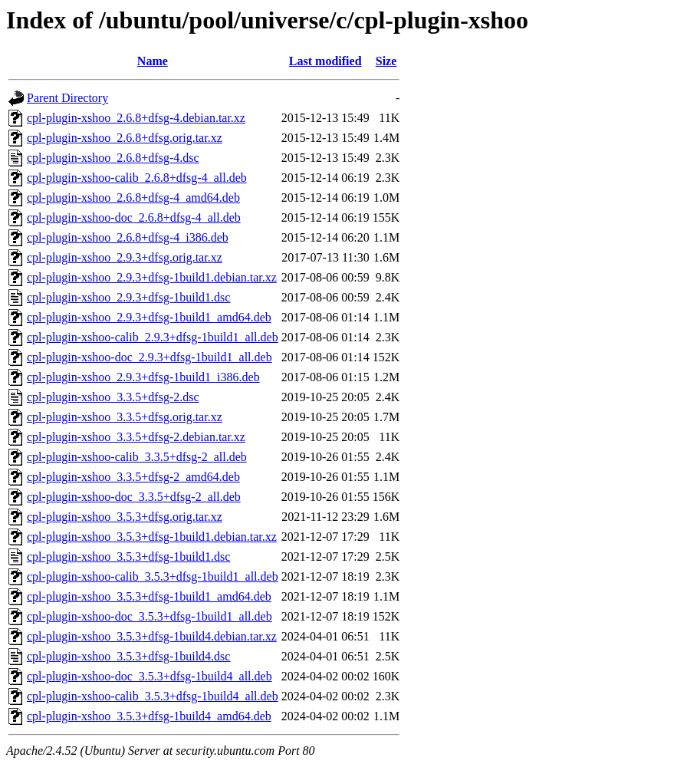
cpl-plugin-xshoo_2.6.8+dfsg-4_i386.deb (128, 237)
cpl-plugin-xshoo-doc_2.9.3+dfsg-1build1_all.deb (150, 357)
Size (386, 61)
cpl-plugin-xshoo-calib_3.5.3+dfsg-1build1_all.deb (153, 576)
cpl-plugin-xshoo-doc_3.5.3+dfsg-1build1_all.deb (150, 616)
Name (153, 61)
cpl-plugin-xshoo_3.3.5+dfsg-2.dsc (113, 397)
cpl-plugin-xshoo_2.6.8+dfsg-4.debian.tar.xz (136, 118)
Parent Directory (67, 98)
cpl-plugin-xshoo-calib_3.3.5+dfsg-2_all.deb (137, 457)
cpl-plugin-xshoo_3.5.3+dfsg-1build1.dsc (128, 557)
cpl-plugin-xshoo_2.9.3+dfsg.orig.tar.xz (125, 257)
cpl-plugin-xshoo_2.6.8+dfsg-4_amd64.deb (133, 198)
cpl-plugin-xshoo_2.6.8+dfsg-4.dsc (113, 158)
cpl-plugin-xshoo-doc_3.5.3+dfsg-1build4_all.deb (150, 676)
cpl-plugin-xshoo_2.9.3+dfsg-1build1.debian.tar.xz (152, 277)
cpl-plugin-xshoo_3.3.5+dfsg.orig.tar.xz (125, 417)
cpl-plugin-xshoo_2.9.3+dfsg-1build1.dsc (128, 297)
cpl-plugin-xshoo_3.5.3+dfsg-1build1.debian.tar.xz (152, 537)
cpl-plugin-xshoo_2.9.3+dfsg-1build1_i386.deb (143, 377)
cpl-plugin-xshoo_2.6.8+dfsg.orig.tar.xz (125, 138)
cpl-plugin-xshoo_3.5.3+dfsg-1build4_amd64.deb (149, 716)
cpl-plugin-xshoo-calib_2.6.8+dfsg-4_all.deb (137, 178)
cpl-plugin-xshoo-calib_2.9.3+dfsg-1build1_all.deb (153, 337)
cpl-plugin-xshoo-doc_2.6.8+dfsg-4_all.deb (134, 217)
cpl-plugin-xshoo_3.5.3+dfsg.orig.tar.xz (125, 517)
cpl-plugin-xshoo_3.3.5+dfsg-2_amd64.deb (133, 477)
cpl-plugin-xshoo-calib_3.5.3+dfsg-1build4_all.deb (153, 696)
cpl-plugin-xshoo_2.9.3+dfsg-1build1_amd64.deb (149, 317)
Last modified (325, 61)
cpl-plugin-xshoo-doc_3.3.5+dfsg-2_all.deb (134, 497)
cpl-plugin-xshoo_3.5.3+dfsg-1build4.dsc (128, 656)
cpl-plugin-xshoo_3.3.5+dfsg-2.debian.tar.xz (136, 437)
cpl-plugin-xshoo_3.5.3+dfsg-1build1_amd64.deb (149, 596)
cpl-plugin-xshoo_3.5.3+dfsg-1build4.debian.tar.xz (152, 636)
